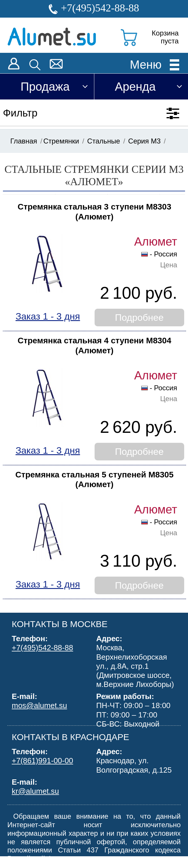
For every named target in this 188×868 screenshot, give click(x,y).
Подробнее (139, 318)
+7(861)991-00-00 (42, 761)
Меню (146, 64)
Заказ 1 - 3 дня (48, 316)
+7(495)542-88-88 (100, 8)
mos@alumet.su (39, 705)
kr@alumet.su (35, 791)
